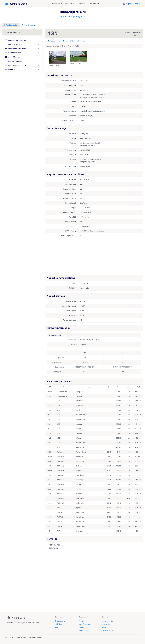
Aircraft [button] (70, 4)
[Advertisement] (22, 95)
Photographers (61, 621)
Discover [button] (57, 4)
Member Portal (107, 621)
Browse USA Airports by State (73, 16)
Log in (138, 4)
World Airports (84, 630)
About (104, 627)
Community (94, 4)
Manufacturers (84, 624)
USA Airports (83, 627)
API (56, 627)
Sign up (129, 4)
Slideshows (59, 624)
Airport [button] (82, 4)
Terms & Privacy (108, 630)
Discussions (106, 624)
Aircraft (82, 621)
